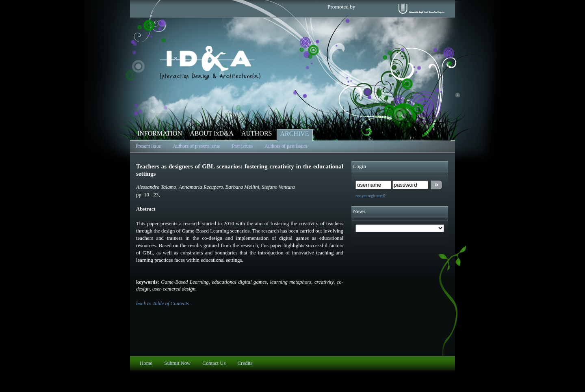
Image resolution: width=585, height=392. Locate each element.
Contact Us (214, 363)
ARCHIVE (295, 134)
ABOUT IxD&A (212, 133)
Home (146, 363)
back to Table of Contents (162, 304)
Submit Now (177, 363)
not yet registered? (370, 196)
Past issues (243, 146)
